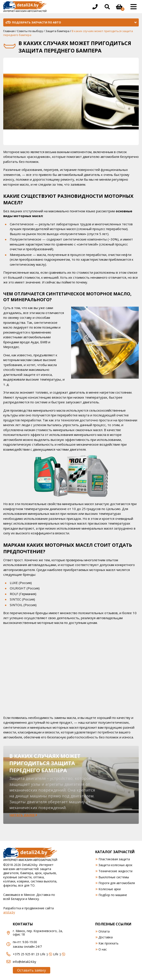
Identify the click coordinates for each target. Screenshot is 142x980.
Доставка (106, 937)
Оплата (104, 931)
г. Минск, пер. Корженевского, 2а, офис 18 (38, 933)
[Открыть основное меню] (134, 7)
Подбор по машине (113, 895)
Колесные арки (110, 889)
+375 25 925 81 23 (26, 954)
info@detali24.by (24, 962)
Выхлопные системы (114, 877)
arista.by (9, 912)
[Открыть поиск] (107, 7)
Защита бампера (57, 31)
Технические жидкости (115, 871)
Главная (9, 31)
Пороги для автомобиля (117, 883)
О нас (103, 949)
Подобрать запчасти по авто (37, 22)
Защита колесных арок (115, 865)
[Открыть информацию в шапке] (95, 7)
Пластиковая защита (114, 859)
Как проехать (109, 943)
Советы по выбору (30, 31)
